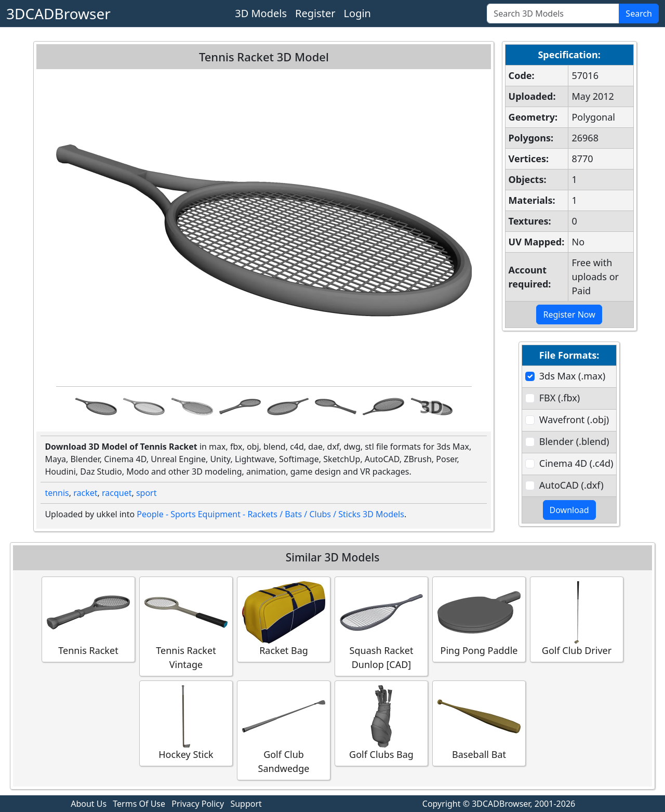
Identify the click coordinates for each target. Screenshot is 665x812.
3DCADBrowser (58, 14)
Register (315, 13)
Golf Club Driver (577, 619)
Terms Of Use (139, 804)
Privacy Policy (198, 804)
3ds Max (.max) (572, 376)
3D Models (261, 13)
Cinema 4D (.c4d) (576, 463)
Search (639, 14)
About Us (89, 804)
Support (246, 804)
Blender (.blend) (574, 441)
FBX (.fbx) (560, 398)
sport (147, 493)
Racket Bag (284, 619)
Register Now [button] (569, 315)
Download (569, 510)
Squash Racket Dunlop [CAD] (381, 626)
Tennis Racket (88, 619)
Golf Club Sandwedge (284, 730)
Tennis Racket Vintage (186, 626)
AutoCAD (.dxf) (571, 485)
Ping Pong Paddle (479, 619)
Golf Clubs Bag (381, 723)
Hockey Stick (186, 723)
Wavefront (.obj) (574, 420)
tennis (57, 493)
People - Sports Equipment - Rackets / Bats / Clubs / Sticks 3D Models (270, 514)
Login (357, 13)
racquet (117, 493)
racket (85, 493)
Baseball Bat (479, 723)
